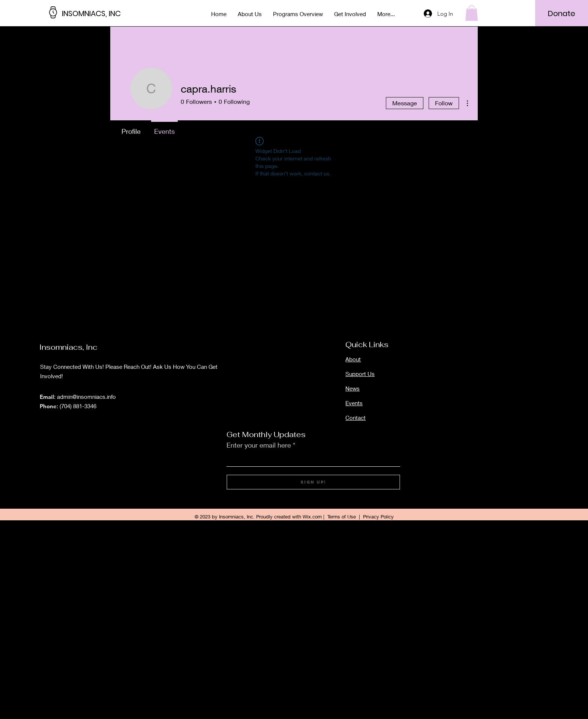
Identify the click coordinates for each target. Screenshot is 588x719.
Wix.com (312, 517)
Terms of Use (342, 517)
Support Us (360, 374)
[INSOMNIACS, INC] (96, 13)
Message (405, 103)
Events (354, 403)
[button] (472, 13)
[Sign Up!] (313, 482)
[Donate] (562, 13)
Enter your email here (259, 445)
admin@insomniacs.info (86, 397)
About (353, 359)
